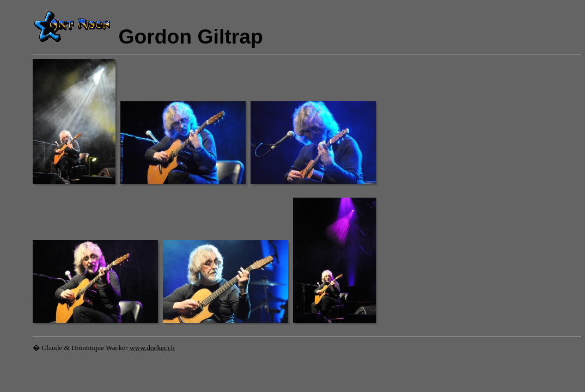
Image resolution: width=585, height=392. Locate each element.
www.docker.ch (152, 348)
